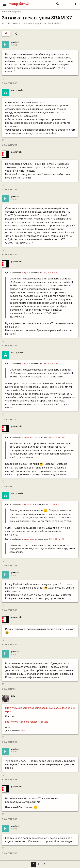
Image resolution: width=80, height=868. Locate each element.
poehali (15, 42)
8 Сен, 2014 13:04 (9, 145)
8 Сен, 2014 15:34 (9, 565)
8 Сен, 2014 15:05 (9, 419)
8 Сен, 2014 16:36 (9, 819)
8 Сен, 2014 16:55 (51, 23)
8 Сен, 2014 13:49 (9, 189)
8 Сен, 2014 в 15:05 (57, 437)
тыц (23, 730)
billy (37, 23)
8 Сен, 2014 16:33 (9, 780)
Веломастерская (12, 12)
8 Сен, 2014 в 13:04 (57, 539)
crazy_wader (17, 90)
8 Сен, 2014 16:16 (9, 689)
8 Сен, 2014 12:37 (9, 83)
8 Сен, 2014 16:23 (9, 742)
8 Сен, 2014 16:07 (9, 645)
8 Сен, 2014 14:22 (9, 255)
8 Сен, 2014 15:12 (9, 486)
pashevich (16, 152)
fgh (26, 273)
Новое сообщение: (24, 23)
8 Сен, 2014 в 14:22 (50, 273)
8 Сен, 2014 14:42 (9, 346)
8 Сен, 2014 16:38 (9, 853)
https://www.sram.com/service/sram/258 (27, 722)
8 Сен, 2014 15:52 (9, 610)
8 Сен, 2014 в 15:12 (55, 504)
